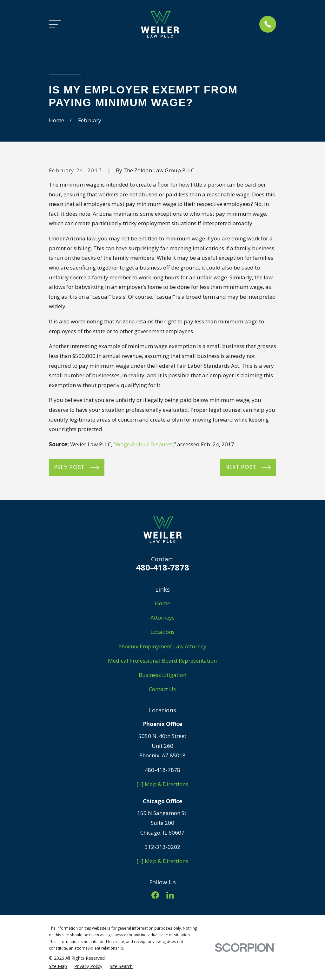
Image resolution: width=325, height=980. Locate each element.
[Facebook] (155, 895)
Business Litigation (162, 675)
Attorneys (162, 617)
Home (162, 603)
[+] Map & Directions (162, 784)
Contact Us (162, 689)
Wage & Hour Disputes (144, 444)
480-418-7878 (162, 567)
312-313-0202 (162, 847)
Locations (162, 632)
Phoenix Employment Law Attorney (162, 646)
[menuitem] (58, 966)
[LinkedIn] (170, 895)
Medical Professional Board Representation (162, 661)
